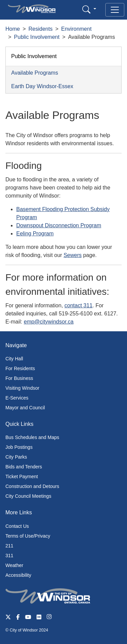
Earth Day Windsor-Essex (42, 86)
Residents (40, 29)
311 (9, 556)
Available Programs (35, 73)
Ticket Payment (22, 476)
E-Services (17, 398)
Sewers (73, 255)
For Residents (20, 368)
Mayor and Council (25, 408)
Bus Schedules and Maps (32, 437)
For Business (19, 378)
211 (9, 546)
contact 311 (78, 305)
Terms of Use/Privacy (28, 536)
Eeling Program (35, 234)
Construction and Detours (32, 486)
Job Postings (19, 447)
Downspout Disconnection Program (59, 225)
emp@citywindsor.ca (49, 322)
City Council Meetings (28, 496)
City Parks (16, 457)
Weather (14, 565)
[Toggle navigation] (115, 10)
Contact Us (17, 526)
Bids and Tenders (24, 467)
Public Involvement (37, 37)
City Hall (14, 359)
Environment (77, 29)
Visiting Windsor (22, 388)
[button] (89, 9)
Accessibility (18, 575)
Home (13, 29)
